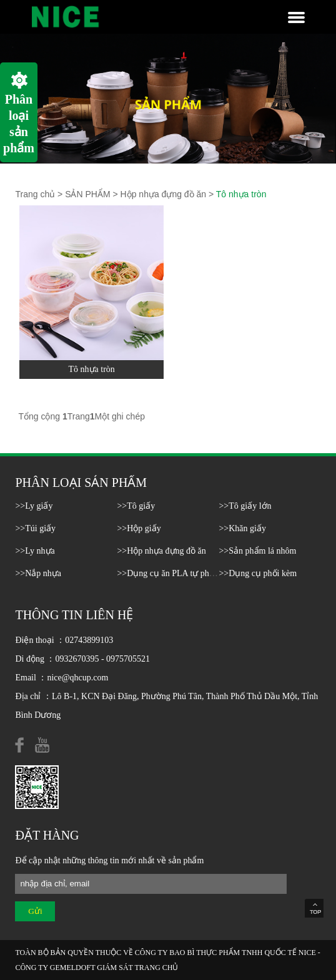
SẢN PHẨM (87, 194)
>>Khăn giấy (242, 528)
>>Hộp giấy (139, 528)
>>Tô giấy (136, 506)
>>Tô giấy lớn (245, 506)
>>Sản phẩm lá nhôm (257, 551)
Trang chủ (35, 194)
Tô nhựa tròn (241, 194)
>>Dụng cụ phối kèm (258, 573)
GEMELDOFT (72, 968)
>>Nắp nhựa (38, 573)
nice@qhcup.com (77, 678)
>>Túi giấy (35, 528)
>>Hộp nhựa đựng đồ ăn (161, 551)
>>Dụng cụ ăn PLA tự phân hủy (175, 573)
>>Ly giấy (34, 506)
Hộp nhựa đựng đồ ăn (164, 194)
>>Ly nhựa (35, 551)
